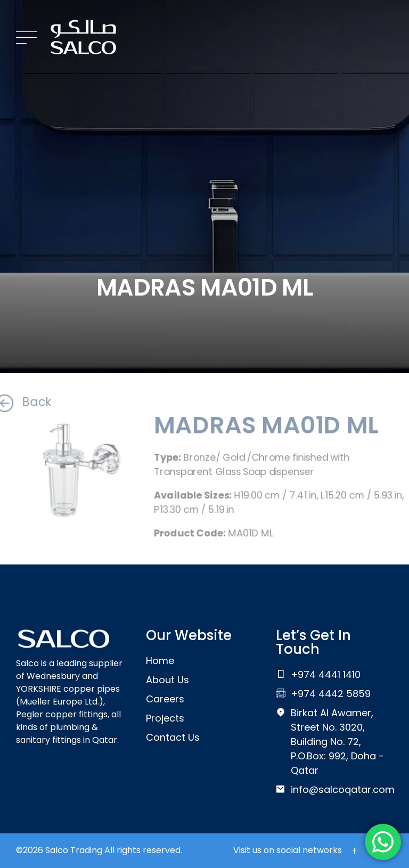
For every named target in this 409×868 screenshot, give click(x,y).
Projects (165, 718)
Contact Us (173, 737)
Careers (165, 699)
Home (160, 661)
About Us (167, 680)
